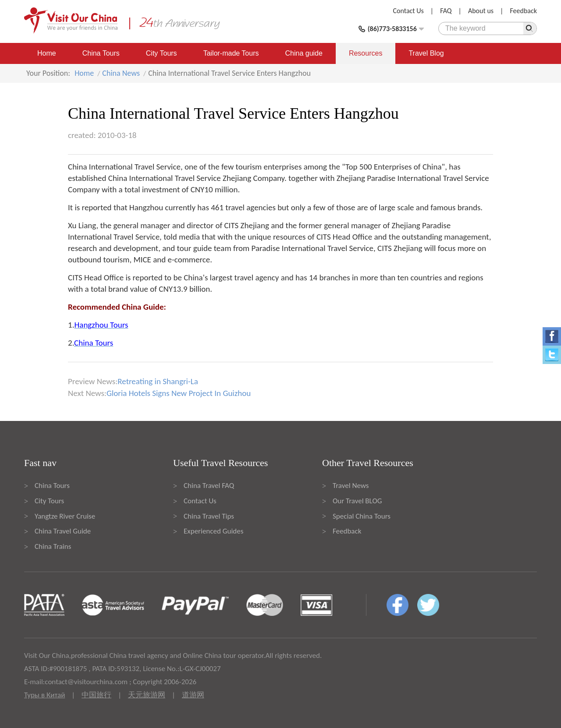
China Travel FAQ (209, 486)
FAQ (446, 11)
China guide (304, 53)
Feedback (523, 11)
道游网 (193, 695)
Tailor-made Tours (231, 53)
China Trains (53, 546)
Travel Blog (426, 53)
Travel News (351, 486)
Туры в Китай (44, 695)
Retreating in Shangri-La (158, 381)
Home (47, 53)
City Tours (162, 53)
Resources (366, 53)
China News (121, 73)
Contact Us (408, 11)
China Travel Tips (209, 516)
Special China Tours (362, 516)
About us (481, 11)
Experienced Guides (213, 531)
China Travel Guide (63, 531)
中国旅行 (96, 695)
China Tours (101, 53)
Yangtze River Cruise (65, 516)
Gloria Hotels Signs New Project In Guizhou (179, 393)
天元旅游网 (147, 695)
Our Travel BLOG (357, 501)
